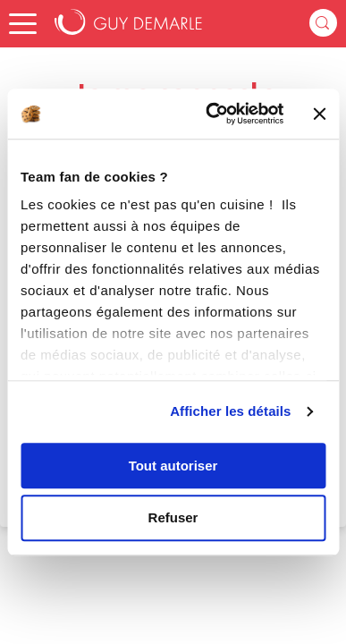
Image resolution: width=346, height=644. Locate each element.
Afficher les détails (230, 411)
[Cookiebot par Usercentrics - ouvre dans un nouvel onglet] (213, 114)
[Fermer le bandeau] (319, 114)
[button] (23, 24)
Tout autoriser (173, 466)
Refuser (173, 518)
